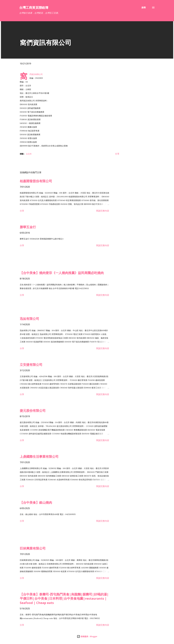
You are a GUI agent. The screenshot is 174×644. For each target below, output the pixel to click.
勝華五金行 (28, 227)
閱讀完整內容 (103, 211)
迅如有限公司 (29, 319)
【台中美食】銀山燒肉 (36, 502)
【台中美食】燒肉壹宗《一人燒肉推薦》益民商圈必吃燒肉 (62, 273)
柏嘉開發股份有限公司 (36, 181)
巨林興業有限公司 (33, 548)
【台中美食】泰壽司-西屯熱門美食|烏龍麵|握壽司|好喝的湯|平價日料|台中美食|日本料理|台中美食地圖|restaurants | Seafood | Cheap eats (64, 599)
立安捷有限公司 (31, 365)
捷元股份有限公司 (33, 410)
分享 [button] (117, 154)
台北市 (29, 154)
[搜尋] (144, 8)
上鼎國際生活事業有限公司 (39, 456)
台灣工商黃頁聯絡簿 (34, 7)
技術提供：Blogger (87, 636)
